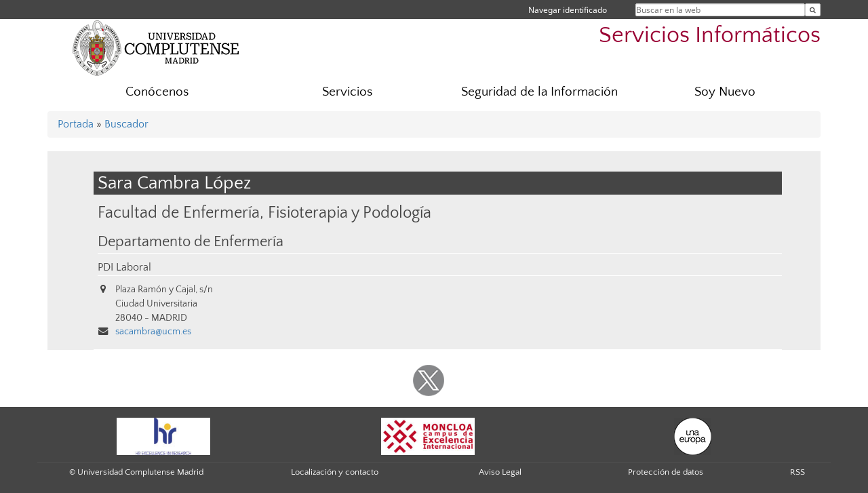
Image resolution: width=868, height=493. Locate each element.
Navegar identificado (568, 10)
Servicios (347, 92)
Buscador (126, 124)
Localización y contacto (335, 472)
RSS (797, 472)
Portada (76, 124)
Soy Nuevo (725, 92)
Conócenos (157, 92)
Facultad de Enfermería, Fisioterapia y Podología (264, 213)
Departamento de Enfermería (191, 242)
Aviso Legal (500, 472)
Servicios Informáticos (710, 36)
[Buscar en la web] (813, 10)
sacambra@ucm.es (153, 332)
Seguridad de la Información (539, 92)
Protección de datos (666, 472)
